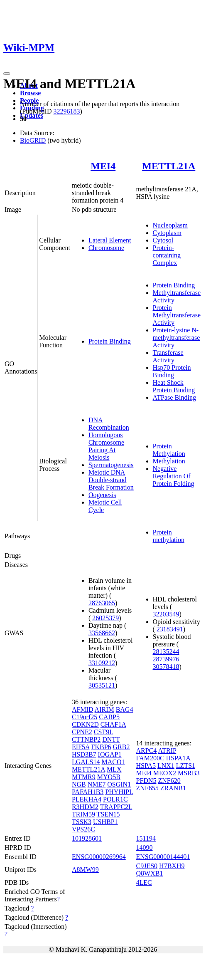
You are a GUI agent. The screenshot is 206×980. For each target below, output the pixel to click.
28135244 (166, 652)
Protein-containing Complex (167, 255)
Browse (30, 93)
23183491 (170, 629)
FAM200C (150, 758)
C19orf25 (85, 717)
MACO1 (113, 762)
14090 (145, 848)
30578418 (166, 667)
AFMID (83, 709)
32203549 (166, 614)
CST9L (104, 732)
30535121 (102, 685)
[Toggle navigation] (7, 74)
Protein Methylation (169, 450)
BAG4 (125, 709)
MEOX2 (165, 773)
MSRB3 (189, 773)
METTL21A (169, 166)
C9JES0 (147, 866)
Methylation (169, 461)
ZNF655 (147, 788)
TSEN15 (108, 814)
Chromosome (106, 248)
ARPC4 (147, 751)
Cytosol (163, 240)
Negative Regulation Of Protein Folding (174, 476)
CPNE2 (82, 732)
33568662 (102, 633)
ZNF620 (169, 781)
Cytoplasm (167, 233)
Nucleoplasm (170, 225)
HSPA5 (146, 766)
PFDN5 (146, 781)
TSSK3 (82, 822)
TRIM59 (83, 814)
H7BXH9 (172, 866)
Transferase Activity (168, 356)
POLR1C (115, 799)
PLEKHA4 (87, 799)
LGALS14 (86, 762)
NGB (79, 784)
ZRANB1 (173, 788)
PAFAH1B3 (88, 792)
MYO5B (109, 777)
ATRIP (167, 751)
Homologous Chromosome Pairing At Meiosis (106, 446)
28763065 (102, 603)
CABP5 (109, 717)
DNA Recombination (109, 424)
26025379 (105, 618)
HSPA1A (178, 758)
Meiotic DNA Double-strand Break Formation (111, 480)
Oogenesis (102, 495)
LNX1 (166, 766)
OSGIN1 (119, 784)
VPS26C (83, 829)
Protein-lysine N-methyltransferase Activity (177, 338)
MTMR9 (84, 777)
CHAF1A (113, 724)
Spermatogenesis (111, 465)
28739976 (166, 659)
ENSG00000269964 (99, 857)
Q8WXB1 (150, 873)
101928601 (87, 838)
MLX (114, 769)
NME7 (97, 784)
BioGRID (33, 140)
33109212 (102, 663)
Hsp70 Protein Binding (172, 371)
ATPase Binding (174, 397)
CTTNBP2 (86, 739)
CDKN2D (85, 724)
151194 (146, 838)
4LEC (144, 882)
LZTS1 (186, 766)
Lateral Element (110, 240)
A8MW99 (85, 870)
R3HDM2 (85, 807)
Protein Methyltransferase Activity (177, 315)
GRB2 (121, 747)
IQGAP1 (110, 754)
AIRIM (104, 709)
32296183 (66, 111)
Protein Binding (110, 341)
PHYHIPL (119, 792)
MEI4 (103, 166)
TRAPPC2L (116, 807)
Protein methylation (169, 536)
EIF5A (81, 747)
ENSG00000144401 (163, 857)
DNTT (111, 739)
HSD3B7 (84, 754)
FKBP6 (101, 747)
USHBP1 (105, 822)
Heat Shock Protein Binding (174, 386)
